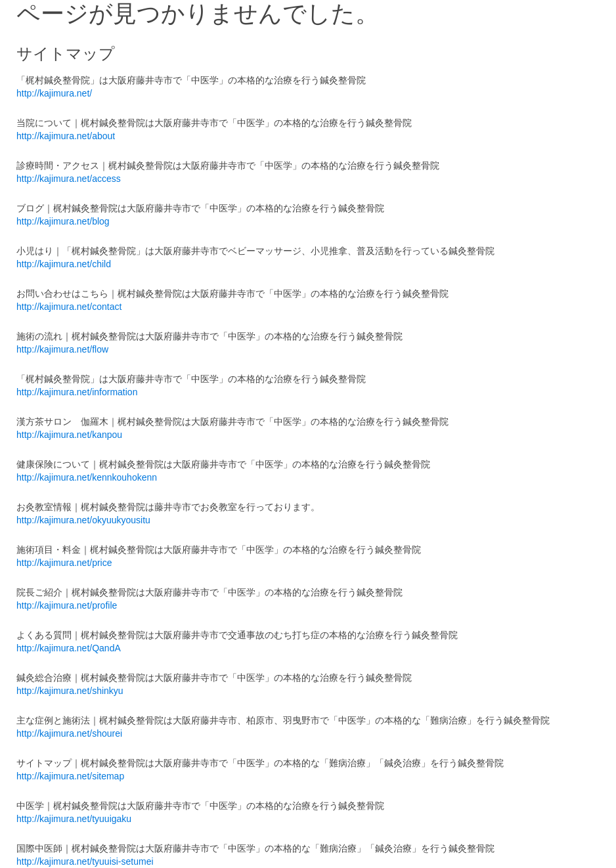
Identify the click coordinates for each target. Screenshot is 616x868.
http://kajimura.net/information (77, 392)
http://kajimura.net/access (69, 179)
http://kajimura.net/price (64, 563)
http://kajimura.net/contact (69, 307)
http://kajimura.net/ (54, 93)
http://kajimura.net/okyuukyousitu (83, 520)
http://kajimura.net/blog (63, 221)
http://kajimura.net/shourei (69, 733)
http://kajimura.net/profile (67, 605)
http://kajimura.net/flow (62, 349)
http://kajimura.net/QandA (69, 648)
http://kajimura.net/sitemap (70, 776)
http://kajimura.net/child (64, 264)
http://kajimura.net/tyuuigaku (74, 819)
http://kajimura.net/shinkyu (70, 691)
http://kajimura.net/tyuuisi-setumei (85, 861)
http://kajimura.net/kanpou (69, 435)
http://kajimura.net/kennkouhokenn (87, 477)
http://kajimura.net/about (66, 136)
